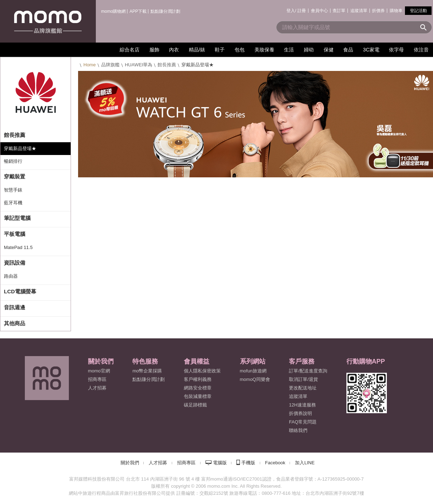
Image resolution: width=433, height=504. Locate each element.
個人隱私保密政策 (202, 371)
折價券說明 (300, 413)
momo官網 (99, 371)
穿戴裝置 (15, 176)
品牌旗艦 (110, 65)
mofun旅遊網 (253, 371)
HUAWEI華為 (139, 65)
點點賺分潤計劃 (165, 11)
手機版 (248, 463)
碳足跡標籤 (195, 405)
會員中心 (319, 11)
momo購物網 (113, 11)
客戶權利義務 (198, 379)
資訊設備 (15, 263)
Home (90, 65)
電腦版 (220, 463)
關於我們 (130, 463)
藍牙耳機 (13, 203)
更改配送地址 (303, 388)
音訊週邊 (15, 307)
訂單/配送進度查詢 (308, 371)
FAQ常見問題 (303, 422)
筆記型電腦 (17, 218)
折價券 (378, 11)
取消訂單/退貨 (303, 379)
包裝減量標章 (198, 396)
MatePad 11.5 (18, 247)
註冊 (302, 11)
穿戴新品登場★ (20, 148)
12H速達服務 (302, 405)
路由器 (11, 276)
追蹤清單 (359, 11)
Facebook (275, 463)
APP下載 (138, 11)
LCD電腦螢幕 (20, 291)
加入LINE (305, 463)
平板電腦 (15, 234)
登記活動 (418, 11)
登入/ (291, 11)
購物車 (396, 11)
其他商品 (15, 323)
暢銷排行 (13, 161)
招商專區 (97, 379)
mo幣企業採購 (147, 371)
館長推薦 (167, 65)
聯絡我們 (298, 430)
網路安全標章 (198, 388)
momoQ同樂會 (255, 379)
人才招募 (158, 463)
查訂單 (339, 11)
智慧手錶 (13, 190)
